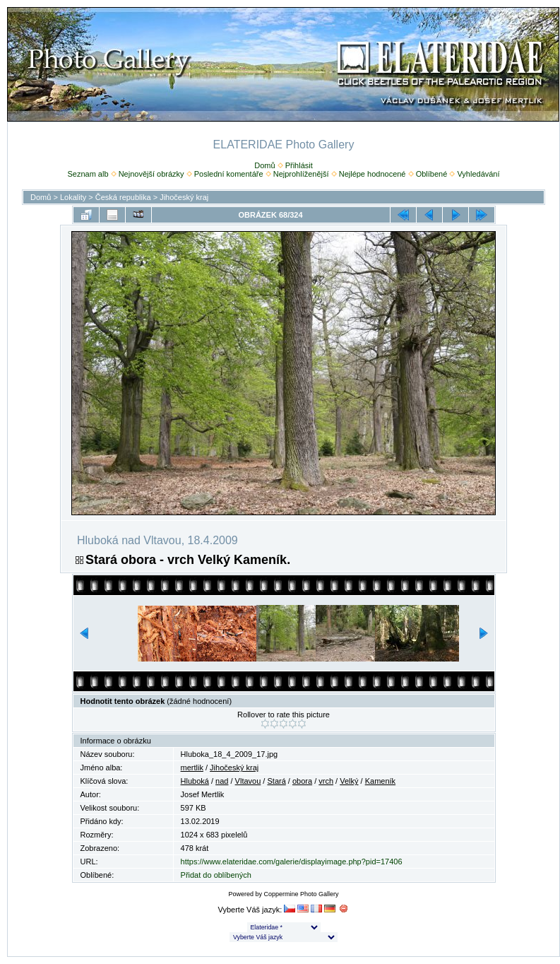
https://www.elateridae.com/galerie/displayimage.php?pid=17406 (292, 862)
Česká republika (123, 197)
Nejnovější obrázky (151, 174)
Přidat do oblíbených (216, 875)
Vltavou (248, 781)
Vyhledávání (478, 174)
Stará (276, 781)
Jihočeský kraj (184, 197)
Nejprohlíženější (301, 174)
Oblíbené (432, 174)
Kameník (380, 781)
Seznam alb (88, 174)
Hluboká (195, 781)
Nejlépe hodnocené (373, 174)
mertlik (192, 768)
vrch (326, 781)
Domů (264, 165)
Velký (349, 781)
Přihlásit (299, 165)
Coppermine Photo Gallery (301, 894)
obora (302, 781)
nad (222, 781)
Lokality (73, 197)
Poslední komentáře (229, 174)
